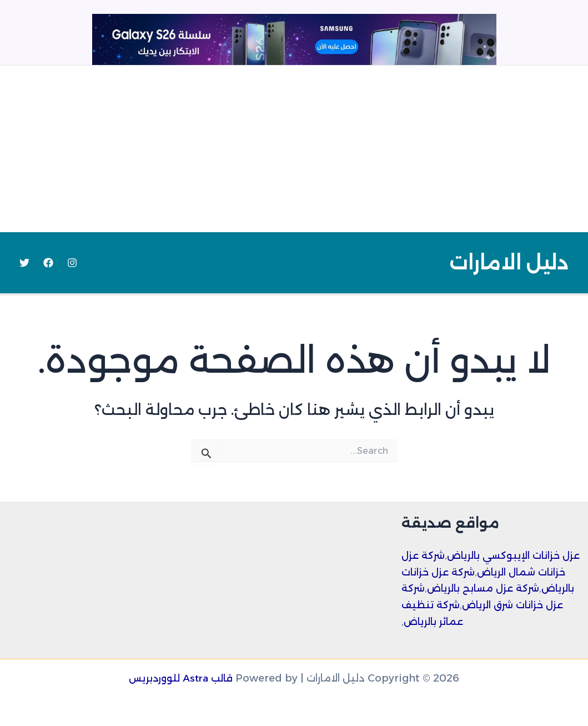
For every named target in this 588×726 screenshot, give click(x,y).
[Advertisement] (294, 149)
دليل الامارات (509, 262)
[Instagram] (72, 263)
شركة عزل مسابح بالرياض (486, 588)
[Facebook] (48, 263)
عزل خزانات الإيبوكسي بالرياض (517, 555)
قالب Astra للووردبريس (181, 678)
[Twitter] (24, 263)
